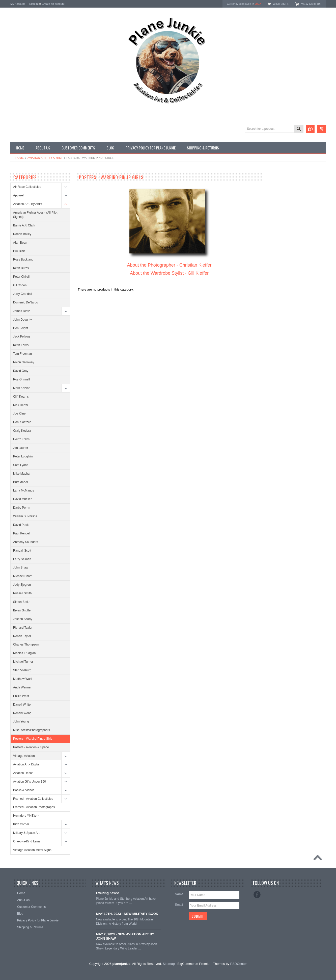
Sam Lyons (21, 465)
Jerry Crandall (23, 294)
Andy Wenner (22, 687)
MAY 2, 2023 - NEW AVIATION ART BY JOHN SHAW (125, 936)
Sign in (34, 4)
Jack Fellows (22, 337)
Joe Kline (19, 414)
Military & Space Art (26, 833)
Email (179, 905)
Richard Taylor (23, 628)
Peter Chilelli (22, 277)
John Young (21, 721)
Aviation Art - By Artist (45, 158)
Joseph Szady (23, 619)
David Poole (21, 525)
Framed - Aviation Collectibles (33, 799)
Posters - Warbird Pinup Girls (33, 739)
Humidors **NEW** (26, 816)
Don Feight (21, 328)
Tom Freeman (22, 354)
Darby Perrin (22, 508)
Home (20, 158)
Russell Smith (22, 593)
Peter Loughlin (23, 456)
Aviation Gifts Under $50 (30, 782)
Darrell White (22, 705)
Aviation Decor (23, 773)
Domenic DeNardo (26, 302)
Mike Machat (22, 474)
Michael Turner (23, 662)
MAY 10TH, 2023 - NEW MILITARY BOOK (127, 914)
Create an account (53, 4)
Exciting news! (107, 893)
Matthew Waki (23, 679)
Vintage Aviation (24, 756)
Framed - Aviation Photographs (34, 807)
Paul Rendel (21, 533)
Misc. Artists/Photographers (32, 730)
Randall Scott (22, 551)
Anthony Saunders (26, 542)
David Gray (21, 371)
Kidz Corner (21, 824)
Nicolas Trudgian (24, 653)
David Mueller (22, 499)
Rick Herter (21, 405)
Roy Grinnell (21, 379)
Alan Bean (20, 243)
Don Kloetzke (22, 422)
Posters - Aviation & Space (31, 747)
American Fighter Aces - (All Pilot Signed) (35, 215)
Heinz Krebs (21, 439)
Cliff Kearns (21, 397)
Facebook (257, 895)
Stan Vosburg (22, 670)
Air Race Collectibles (27, 187)
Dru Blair (19, 251)
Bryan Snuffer (22, 610)
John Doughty (22, 320)
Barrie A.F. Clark (24, 225)
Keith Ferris (21, 345)
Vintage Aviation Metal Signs (32, 850)
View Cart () (311, 4)
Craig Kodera (22, 431)
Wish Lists (281, 4)
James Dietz (21, 311)
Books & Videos (24, 790)
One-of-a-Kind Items (27, 841)
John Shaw (21, 568)
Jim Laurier (21, 448)
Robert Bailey (22, 234)
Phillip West (21, 696)
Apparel (18, 195)
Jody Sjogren (22, 585)
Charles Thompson (26, 644)
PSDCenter (239, 964)
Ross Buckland (23, 260)
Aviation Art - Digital (26, 764)
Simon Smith (22, 602)
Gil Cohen (20, 285)
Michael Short (22, 576)
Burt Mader (21, 482)
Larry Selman (22, 559)
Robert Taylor (22, 636)
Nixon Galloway (24, 362)
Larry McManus (24, 491)
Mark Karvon (22, 388)
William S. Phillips (25, 516)
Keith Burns (21, 268)
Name (179, 894)
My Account (18, 4)
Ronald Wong (22, 713)
